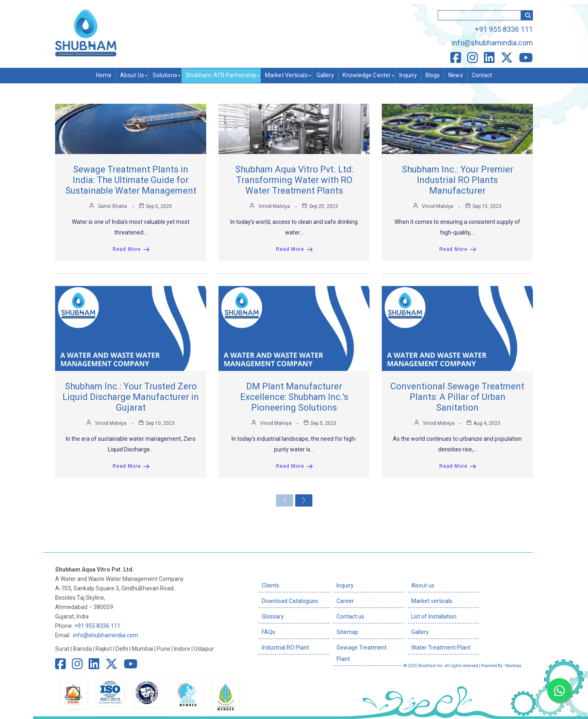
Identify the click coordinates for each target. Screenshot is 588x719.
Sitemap (347, 632)
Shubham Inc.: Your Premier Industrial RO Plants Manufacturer (458, 180)
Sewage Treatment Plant (362, 653)
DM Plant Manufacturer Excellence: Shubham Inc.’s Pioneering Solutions (294, 397)
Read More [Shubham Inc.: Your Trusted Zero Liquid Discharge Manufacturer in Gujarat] (131, 466)
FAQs (268, 632)
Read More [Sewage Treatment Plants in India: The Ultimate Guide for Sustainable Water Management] (131, 249)
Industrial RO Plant (285, 648)
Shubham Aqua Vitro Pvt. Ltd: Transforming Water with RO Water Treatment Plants (294, 180)
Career (345, 601)
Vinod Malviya (274, 206)
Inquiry (345, 585)
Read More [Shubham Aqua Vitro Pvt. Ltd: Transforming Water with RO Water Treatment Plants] (294, 249)
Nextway (513, 666)
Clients (271, 585)
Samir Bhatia (112, 206)
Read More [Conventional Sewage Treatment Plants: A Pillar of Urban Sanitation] (458, 466)
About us (423, 585)
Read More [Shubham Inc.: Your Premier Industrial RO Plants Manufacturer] (458, 249)
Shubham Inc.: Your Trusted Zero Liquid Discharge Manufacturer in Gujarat (131, 397)
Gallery (420, 632)
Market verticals (432, 601)
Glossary (273, 616)
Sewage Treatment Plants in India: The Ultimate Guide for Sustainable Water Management (131, 180)
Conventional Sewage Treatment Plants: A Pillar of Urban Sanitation (457, 397)
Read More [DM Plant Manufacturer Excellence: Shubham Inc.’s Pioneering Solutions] (294, 466)
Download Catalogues (290, 601)
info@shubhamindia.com (492, 43)
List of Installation (434, 616)
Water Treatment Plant (441, 648)
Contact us (350, 616)
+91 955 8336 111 (504, 29)
